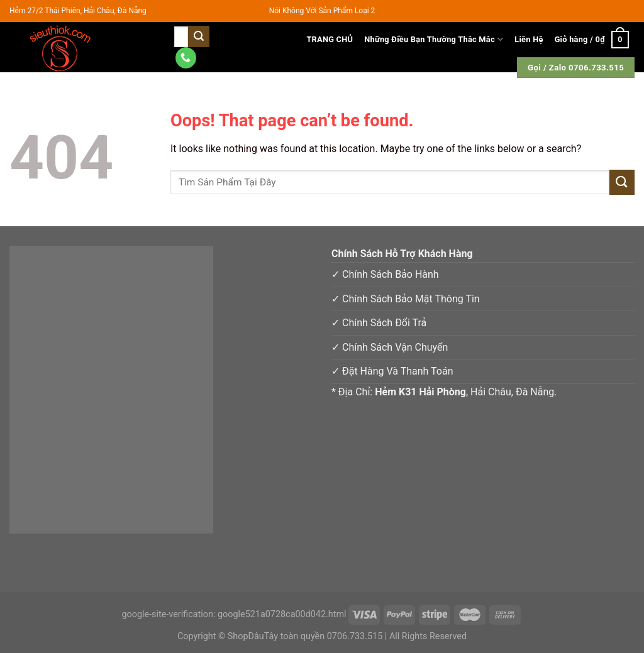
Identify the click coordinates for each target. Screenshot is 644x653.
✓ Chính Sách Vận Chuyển (390, 347)
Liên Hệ (529, 39)
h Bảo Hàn (410, 274)
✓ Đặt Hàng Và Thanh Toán (392, 371)
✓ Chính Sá (357, 274)
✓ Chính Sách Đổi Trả (379, 323)
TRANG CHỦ (330, 39)
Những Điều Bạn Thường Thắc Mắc (434, 39)
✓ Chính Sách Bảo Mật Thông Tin (406, 299)
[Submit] (622, 182)
